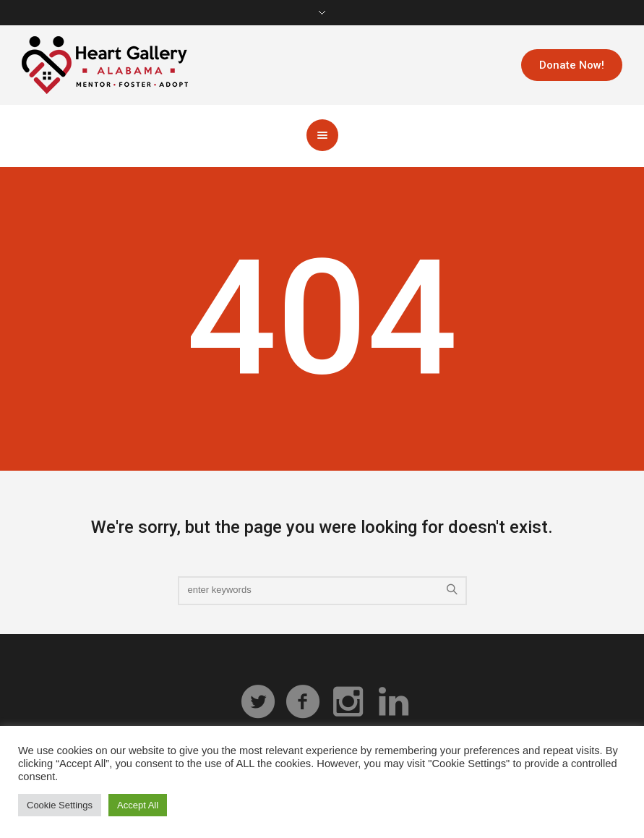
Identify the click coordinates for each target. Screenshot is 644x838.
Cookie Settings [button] (60, 805)
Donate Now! (572, 65)
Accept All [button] (138, 805)
